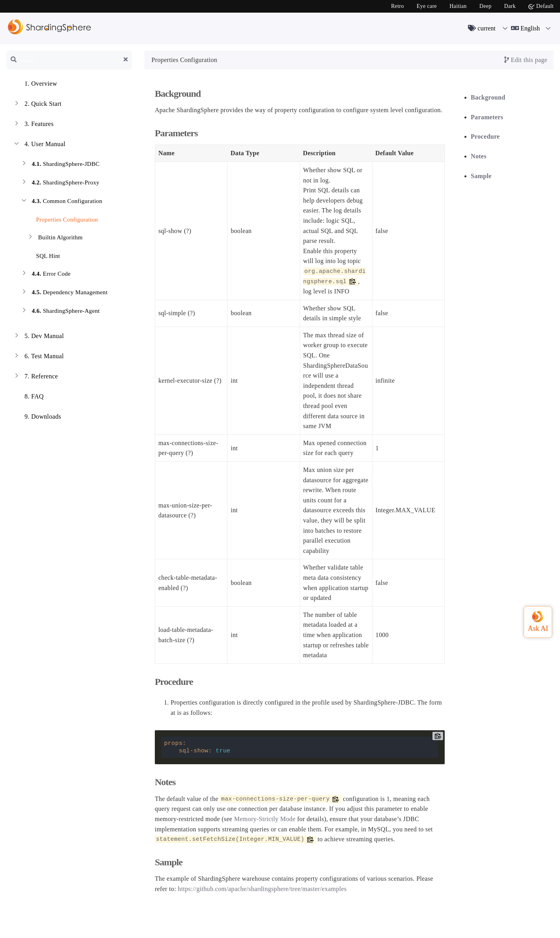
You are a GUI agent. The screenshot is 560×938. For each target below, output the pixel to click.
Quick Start (37, 105)
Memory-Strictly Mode (265, 819)
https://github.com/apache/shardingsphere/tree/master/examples (262, 889)
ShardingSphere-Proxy (60, 183)
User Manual (39, 145)
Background (488, 97)
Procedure (485, 136)
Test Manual (38, 357)
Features (33, 125)
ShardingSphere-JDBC (60, 165)
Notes (479, 156)
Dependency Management (64, 293)
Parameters (487, 117)
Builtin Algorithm (54, 238)
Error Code (45, 275)
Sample (481, 176)
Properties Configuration (62, 218)
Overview (35, 85)
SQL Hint (43, 255)
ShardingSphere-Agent (60, 312)
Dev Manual (38, 337)
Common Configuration (61, 202)
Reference (35, 377)
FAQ (28, 397)
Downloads (37, 417)
